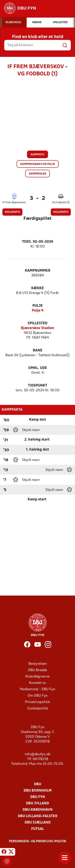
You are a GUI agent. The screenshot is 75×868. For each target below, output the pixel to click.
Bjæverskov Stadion (37, 328)
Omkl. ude (38, 368)
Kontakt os (37, 683)
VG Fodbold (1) (61, 203)
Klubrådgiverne (37, 677)
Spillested (37, 323)
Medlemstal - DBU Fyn (37, 689)
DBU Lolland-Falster (38, 816)
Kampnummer (38, 271)
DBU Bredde (37, 670)
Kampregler (37, 174)
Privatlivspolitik (37, 702)
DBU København (38, 810)
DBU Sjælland (38, 823)
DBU (38, 784)
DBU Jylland (37, 803)
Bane (38, 351)
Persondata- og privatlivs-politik (38, 841)
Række (37, 288)
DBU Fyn (38, 797)
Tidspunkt (38, 386)
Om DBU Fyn (38, 696)
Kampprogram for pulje (38, 164)
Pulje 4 (38, 311)
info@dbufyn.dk (37, 754)
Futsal (37, 829)
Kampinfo (37, 155)
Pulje (38, 306)
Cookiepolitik (38, 709)
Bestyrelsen (38, 664)
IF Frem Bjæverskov (14, 203)
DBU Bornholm (38, 791)
